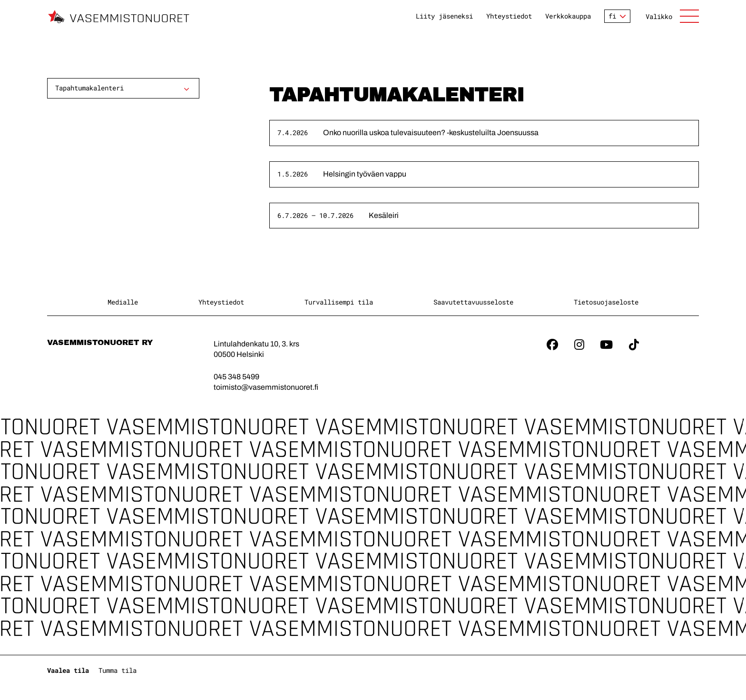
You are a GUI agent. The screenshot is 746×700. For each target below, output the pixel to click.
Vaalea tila (68, 670)
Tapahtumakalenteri (89, 88)
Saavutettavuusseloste (473, 302)
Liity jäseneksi (444, 16)
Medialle (123, 302)
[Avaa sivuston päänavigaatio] (672, 16)
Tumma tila (118, 670)
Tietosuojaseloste (606, 302)
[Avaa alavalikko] (186, 89)
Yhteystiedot (509, 16)
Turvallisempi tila (339, 302)
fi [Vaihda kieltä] (612, 16)
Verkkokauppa (568, 16)
